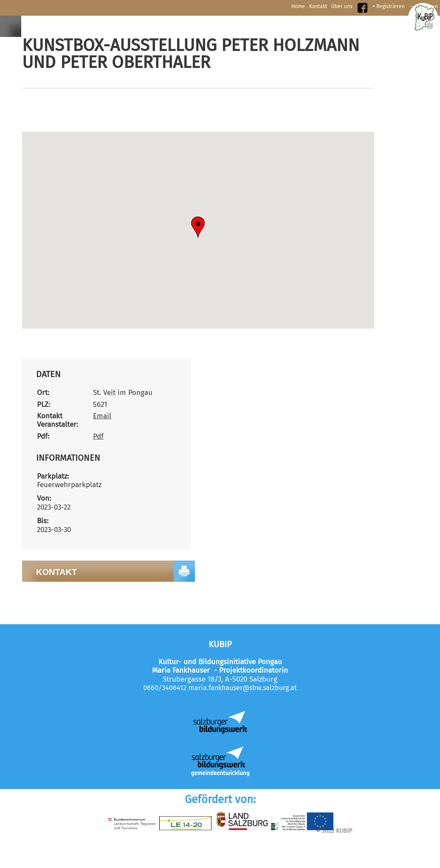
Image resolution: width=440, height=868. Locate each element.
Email (102, 416)
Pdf (98, 436)
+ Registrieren (389, 6)
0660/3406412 (165, 688)
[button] (198, 227)
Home (298, 6)
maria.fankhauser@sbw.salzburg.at (243, 688)
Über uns (342, 6)
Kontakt (318, 6)
